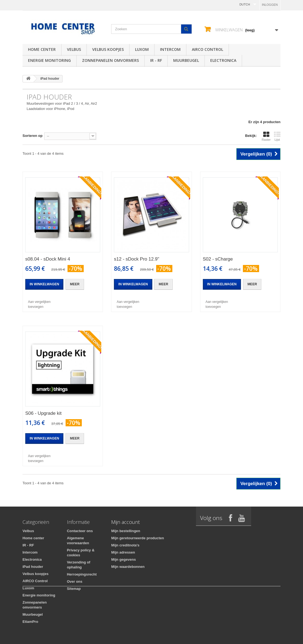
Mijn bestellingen (126, 531)
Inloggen (270, 5)
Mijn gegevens (124, 559)
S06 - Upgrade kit (43, 413)
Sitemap (74, 589)
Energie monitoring (49, 60)
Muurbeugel (186, 60)
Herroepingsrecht (82, 574)
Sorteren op (33, 136)
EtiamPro (30, 622)
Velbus (74, 49)
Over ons (75, 581)
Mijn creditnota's (125, 545)
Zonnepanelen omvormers (110, 60)
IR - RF (156, 60)
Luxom (142, 49)
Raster (266, 136)
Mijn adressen (123, 552)
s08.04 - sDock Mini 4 (48, 259)
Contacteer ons (80, 531)
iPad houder (33, 567)
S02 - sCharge (218, 259)
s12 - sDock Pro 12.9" (137, 259)
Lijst (277, 136)
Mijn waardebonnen (128, 567)
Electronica (223, 60)
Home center (42, 49)
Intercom (170, 49)
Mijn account (125, 522)
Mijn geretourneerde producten (138, 538)
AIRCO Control (207, 49)
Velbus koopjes (108, 49)
